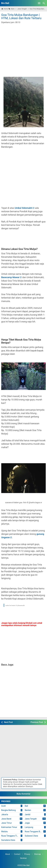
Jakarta (5, 814)
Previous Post (37, 722)
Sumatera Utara (8, 840)
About (8, 854)
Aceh (4, 806)
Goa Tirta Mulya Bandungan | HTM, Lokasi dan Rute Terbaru (21, 17)
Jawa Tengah (31, 819)
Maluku (5, 832)
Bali (26, 806)
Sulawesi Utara (31, 836)
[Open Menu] (39, 3)
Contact (17, 854)
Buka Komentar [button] (24, 794)
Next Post (8, 722)
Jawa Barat (6, 819)
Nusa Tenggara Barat (34, 832)
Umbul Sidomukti (23, 208)
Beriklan (24, 858)
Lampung (29, 827)
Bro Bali (5, 3)
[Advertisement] (23, 48)
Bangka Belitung (8, 810)
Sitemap (37, 854)
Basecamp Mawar (10, 277)
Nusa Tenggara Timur (11, 836)
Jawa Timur (7, 823)
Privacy (27, 854)
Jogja (27, 823)
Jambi (28, 814)
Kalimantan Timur (9, 827)
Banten (28, 810)
